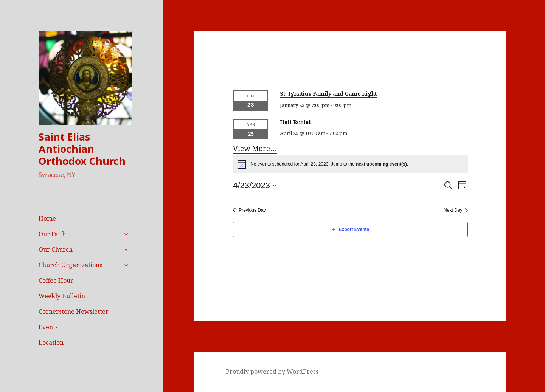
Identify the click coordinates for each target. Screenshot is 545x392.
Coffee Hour (56, 280)
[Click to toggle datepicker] (255, 185)
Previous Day (252, 210)
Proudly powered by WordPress (272, 372)
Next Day (453, 210)
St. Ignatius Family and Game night (328, 94)
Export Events (354, 229)
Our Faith (52, 234)
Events (48, 327)
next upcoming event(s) (381, 164)
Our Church (56, 249)
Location (51, 342)
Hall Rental (295, 122)
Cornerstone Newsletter (74, 311)
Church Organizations (70, 265)
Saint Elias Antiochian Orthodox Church (82, 149)
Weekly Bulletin (62, 296)
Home (47, 218)
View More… (255, 149)
